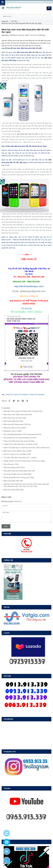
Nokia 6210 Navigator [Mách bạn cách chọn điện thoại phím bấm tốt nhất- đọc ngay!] (21, 395)
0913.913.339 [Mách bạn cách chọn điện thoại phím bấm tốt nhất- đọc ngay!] (19, 2)
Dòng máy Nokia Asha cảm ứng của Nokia (19, 441)
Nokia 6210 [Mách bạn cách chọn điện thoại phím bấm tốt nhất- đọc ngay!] (10, 395)
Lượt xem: (21, 35)
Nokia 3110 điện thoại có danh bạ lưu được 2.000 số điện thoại (26, 448)
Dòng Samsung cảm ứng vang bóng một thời (20, 438)
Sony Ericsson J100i (11, 464)
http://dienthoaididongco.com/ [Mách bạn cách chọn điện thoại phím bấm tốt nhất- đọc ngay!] (29, 286)
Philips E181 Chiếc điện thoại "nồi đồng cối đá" (21, 444)
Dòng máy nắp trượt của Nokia (15, 428)
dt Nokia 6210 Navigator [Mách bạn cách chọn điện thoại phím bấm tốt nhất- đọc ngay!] (37, 395)
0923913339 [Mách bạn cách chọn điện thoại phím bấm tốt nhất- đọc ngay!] (26, 2)
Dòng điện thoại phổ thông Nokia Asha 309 (19, 471)
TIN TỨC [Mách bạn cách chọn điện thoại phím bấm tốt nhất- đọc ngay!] (15, 21)
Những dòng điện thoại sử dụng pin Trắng (19, 477)
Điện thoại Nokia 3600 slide (13, 490)
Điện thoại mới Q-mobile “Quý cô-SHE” (18, 451)
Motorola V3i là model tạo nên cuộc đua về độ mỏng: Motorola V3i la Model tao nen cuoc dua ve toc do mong (26, 485)
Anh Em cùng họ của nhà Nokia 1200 (17, 454)
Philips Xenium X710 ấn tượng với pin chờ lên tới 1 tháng (24, 461)
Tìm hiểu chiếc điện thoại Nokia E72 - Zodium (20, 458)
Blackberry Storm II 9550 (13, 431)
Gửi (6, 526)
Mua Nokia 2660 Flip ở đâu (13, 421)
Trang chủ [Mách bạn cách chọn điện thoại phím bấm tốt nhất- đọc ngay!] (6, 21)
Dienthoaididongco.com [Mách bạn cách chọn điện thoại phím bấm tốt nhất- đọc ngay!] (20, 160)
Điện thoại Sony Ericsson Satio (15, 418)
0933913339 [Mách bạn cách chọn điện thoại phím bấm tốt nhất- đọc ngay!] (33, 2)
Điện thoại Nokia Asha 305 (13, 481)
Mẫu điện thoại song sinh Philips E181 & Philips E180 (23, 411)
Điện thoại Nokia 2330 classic (14, 467)
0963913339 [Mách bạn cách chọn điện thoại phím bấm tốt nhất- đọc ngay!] (41, 2)
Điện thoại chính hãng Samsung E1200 (18, 415)
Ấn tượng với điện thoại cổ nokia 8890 (17, 474)
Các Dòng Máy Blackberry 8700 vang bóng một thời (22, 434)
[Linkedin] (18, 401)
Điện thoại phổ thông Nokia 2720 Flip (17, 424)
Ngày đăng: (5, 35)
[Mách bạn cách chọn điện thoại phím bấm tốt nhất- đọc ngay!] (9, 401)
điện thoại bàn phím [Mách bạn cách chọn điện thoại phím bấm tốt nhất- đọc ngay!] (45, 240)
